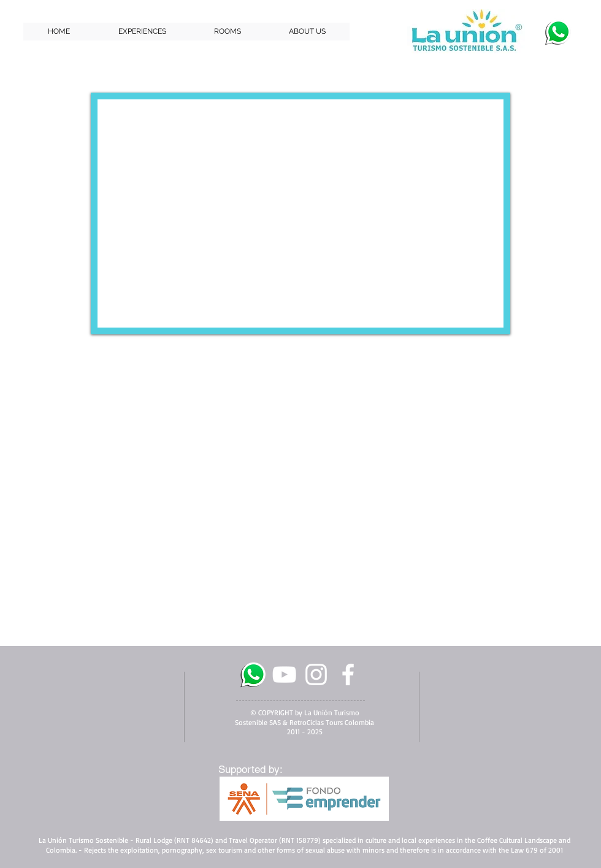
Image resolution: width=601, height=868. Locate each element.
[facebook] (348, 674)
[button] (142, 32)
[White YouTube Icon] (284, 674)
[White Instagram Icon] (316, 674)
